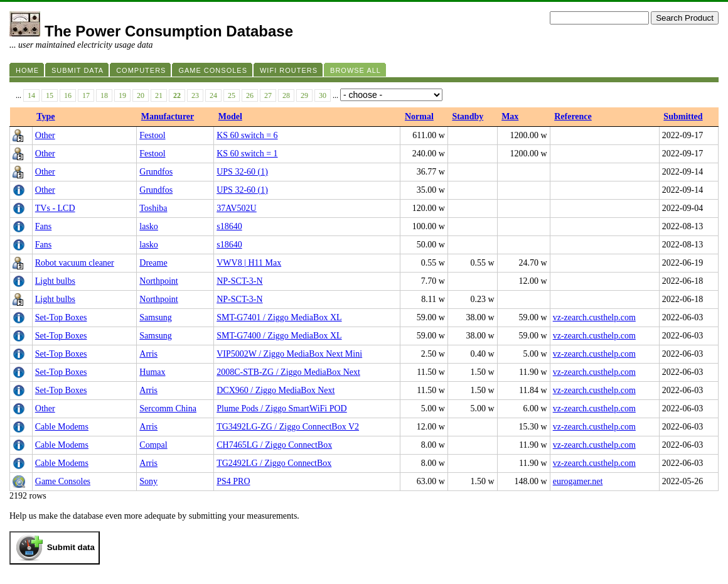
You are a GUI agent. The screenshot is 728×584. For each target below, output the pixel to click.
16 (68, 95)
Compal (153, 445)
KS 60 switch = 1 (247, 154)
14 (31, 95)
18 (104, 95)
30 (323, 95)
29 (304, 95)
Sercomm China (168, 408)
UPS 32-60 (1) (242, 172)
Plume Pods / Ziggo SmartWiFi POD (282, 408)
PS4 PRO (233, 481)
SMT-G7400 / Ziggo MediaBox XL (279, 336)
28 (286, 95)
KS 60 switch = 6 (247, 135)
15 (50, 95)
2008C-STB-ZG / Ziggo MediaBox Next (288, 372)
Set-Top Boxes (61, 317)
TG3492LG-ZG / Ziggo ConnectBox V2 (288, 427)
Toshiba (153, 208)
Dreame (153, 263)
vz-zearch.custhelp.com (594, 317)
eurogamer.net (578, 481)
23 (195, 95)
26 (250, 95)
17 (86, 95)
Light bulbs (55, 281)
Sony (148, 481)
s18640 (229, 226)
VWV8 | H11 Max (249, 263)
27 (268, 95)
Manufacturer (168, 116)
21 (159, 95)
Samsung (155, 317)
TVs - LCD (55, 208)
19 (122, 95)
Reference (573, 116)
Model (230, 116)
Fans (43, 226)
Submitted (683, 116)
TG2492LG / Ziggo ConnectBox (274, 463)
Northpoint (158, 281)
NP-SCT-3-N (239, 281)
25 (232, 95)
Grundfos (156, 172)
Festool (152, 135)
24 (213, 95)
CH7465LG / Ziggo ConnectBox (274, 445)
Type (45, 116)
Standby (468, 116)
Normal (419, 116)
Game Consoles (63, 481)
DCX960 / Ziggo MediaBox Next (276, 390)
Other (45, 135)
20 (141, 95)
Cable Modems (62, 427)
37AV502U (237, 208)
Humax (152, 372)
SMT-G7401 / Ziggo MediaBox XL (279, 317)
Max (510, 116)
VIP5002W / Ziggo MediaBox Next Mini (289, 354)
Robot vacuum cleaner (75, 263)
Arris (148, 354)
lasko (149, 226)
